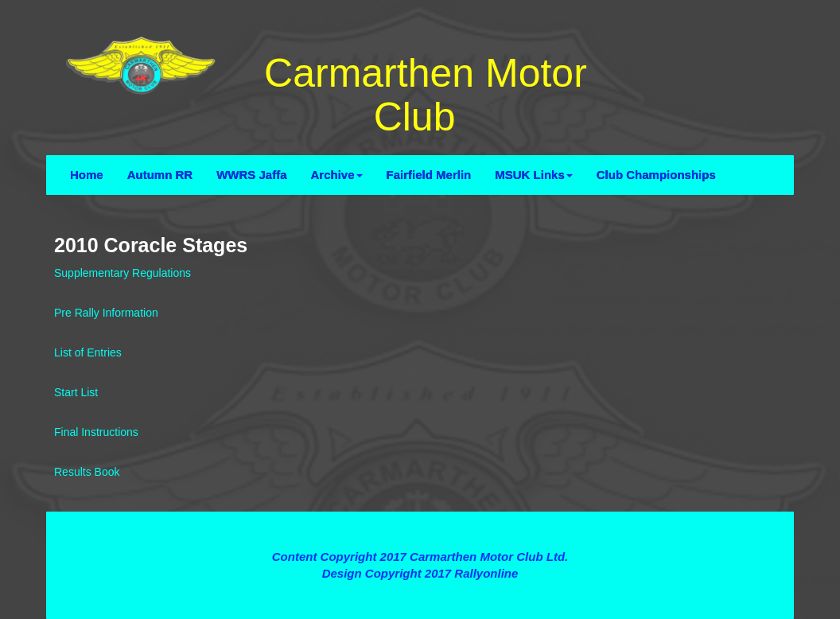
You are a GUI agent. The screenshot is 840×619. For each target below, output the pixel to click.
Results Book (87, 472)
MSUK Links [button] (534, 175)
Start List (76, 392)
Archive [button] (337, 175)
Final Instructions (96, 432)
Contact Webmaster (420, 591)
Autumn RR (160, 175)
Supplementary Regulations (122, 273)
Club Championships (656, 175)
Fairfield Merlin (429, 175)
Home (87, 175)
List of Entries (88, 352)
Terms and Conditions (420, 528)
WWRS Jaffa (251, 175)
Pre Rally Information (106, 313)
